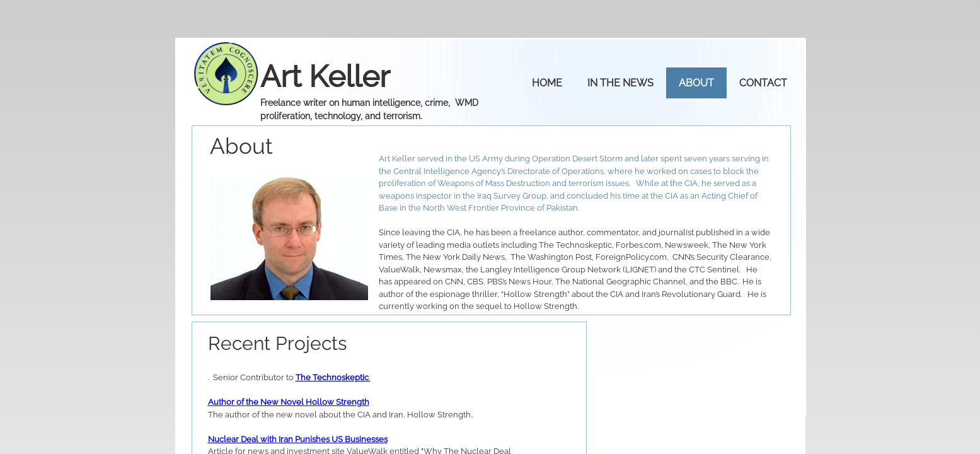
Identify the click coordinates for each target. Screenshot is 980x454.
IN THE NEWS (620, 83)
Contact (763, 83)
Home (547, 83)
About (696, 83)
